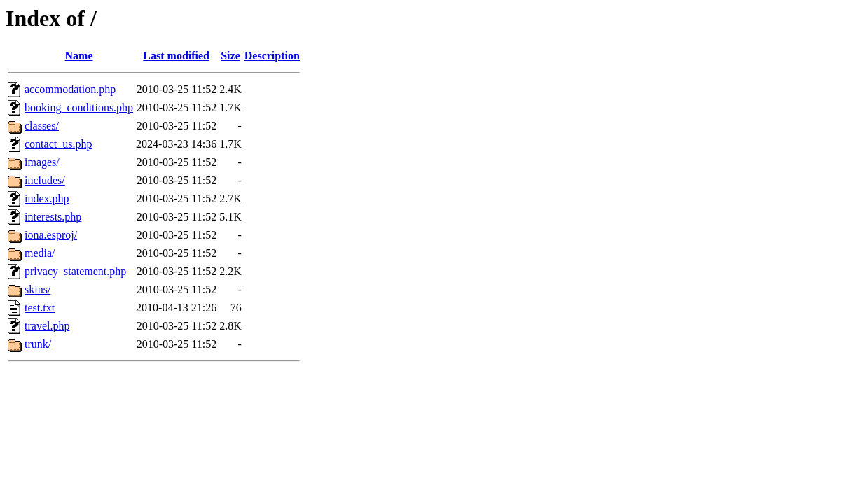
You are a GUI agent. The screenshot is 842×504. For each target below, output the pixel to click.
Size (230, 56)
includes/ (45, 180)
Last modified (176, 56)
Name (79, 56)
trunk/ (38, 344)
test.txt (40, 308)
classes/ (42, 126)
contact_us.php (58, 144)
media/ (40, 253)
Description (272, 56)
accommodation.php (70, 89)
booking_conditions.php (79, 107)
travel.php (47, 326)
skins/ (37, 289)
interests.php (53, 217)
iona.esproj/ (51, 235)
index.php (47, 198)
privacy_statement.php (75, 271)
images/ (42, 162)
